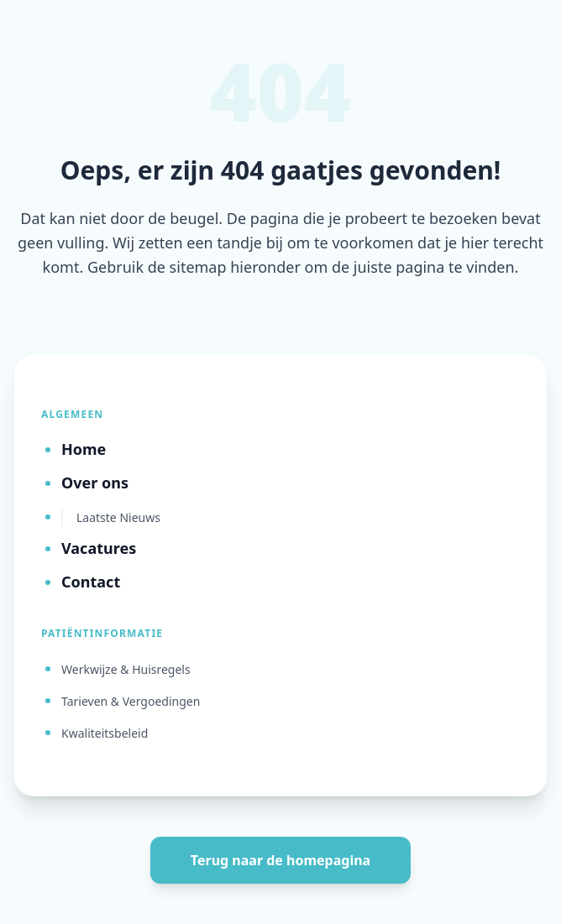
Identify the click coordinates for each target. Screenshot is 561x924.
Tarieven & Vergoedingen (131, 701)
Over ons (95, 483)
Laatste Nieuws (118, 517)
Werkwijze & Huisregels (126, 669)
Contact (91, 582)
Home (84, 449)
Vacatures (99, 548)
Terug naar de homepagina (280, 860)
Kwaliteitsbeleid (105, 733)
